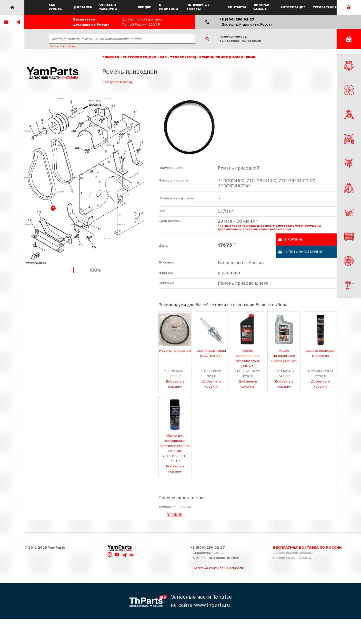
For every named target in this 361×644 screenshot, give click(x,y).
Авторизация (293, 7)
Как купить (55, 7)
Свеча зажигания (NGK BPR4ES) (211, 353)
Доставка (83, 7)
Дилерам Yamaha (261, 7)
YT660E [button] (175, 515)
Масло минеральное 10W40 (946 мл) (284, 356)
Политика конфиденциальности (218, 568)
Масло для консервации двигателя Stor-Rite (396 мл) (175, 443)
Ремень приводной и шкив (227, 57)
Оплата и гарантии (108, 7)
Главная (111, 57)
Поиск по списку (62, 46)
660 (163, 57)
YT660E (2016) (183, 57)
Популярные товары (198, 7)
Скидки (145, 7)
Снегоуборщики (139, 57)
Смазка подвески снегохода (320, 353)
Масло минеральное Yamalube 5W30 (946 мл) (248, 358)
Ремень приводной (175, 351)
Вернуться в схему (117, 82)
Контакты (237, 7)
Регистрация (325, 7)
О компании (168, 7)
